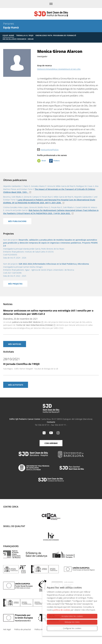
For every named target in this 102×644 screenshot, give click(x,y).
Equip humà (8, 35)
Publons (57, 161)
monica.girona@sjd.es (50, 150)
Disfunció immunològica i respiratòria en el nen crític (59, 69)
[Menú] (51, 4)
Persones (8, 24)
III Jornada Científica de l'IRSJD (21, 364)
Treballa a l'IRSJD (25, 35)
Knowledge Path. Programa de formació (56, 35)
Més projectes (15, 284)
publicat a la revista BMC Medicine (26, 322)
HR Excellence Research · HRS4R (18, 39)
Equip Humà (11, 27)
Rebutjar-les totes (72, 622)
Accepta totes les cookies (72, 616)
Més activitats (16, 385)
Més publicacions (17, 221)
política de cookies (62, 610)
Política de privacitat (23, 629)
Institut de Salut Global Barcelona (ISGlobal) (35, 325)
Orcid (44, 161)
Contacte (51, 422)
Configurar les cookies (72, 628)
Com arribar (51, 443)
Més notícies (15, 344)
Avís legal (7, 629)
